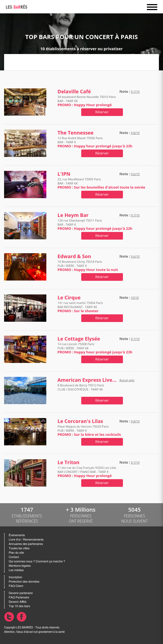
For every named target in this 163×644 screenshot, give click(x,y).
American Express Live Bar (87, 380)
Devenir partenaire (21, 593)
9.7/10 (135, 92)
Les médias (16, 570)
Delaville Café (74, 92)
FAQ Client (16, 586)
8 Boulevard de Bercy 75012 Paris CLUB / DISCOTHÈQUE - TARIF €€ (81, 389)
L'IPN (64, 174)
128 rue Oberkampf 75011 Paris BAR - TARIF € (95, 224)
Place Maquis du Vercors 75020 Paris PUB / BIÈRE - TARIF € (89, 430)
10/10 (135, 298)
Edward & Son (74, 256)
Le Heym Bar (73, 215)
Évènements (17, 535)
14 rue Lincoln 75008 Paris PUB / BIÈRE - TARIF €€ (95, 348)
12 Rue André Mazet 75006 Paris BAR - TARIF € (95, 142)
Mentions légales (20, 566)
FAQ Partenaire (19, 597)
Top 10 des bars (19, 606)
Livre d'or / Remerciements (26, 540)
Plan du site (16, 553)
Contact (14, 557)
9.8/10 (135, 133)
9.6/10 (135, 174)
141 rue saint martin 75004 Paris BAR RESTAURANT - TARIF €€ (80, 307)
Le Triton (68, 462)
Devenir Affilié (18, 602)
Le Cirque (69, 298)
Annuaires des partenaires (26, 544)
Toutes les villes (19, 548)
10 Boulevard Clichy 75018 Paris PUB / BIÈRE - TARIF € (88, 266)
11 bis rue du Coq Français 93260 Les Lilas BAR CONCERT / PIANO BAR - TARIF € (87, 472)
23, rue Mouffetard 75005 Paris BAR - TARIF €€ (101, 183)
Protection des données (24, 582)
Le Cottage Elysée (79, 339)
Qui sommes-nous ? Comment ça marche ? (37, 561)
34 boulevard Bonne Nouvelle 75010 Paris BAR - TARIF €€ (87, 101)
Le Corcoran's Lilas (80, 421)
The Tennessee (76, 133)
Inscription (16, 577)
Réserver (102, 112)
